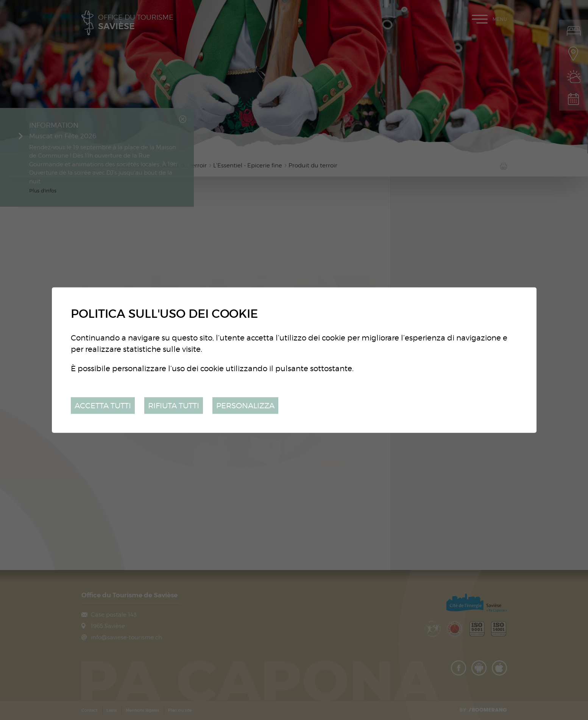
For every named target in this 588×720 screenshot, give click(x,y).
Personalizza (245, 405)
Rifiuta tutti (174, 405)
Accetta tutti (103, 405)
